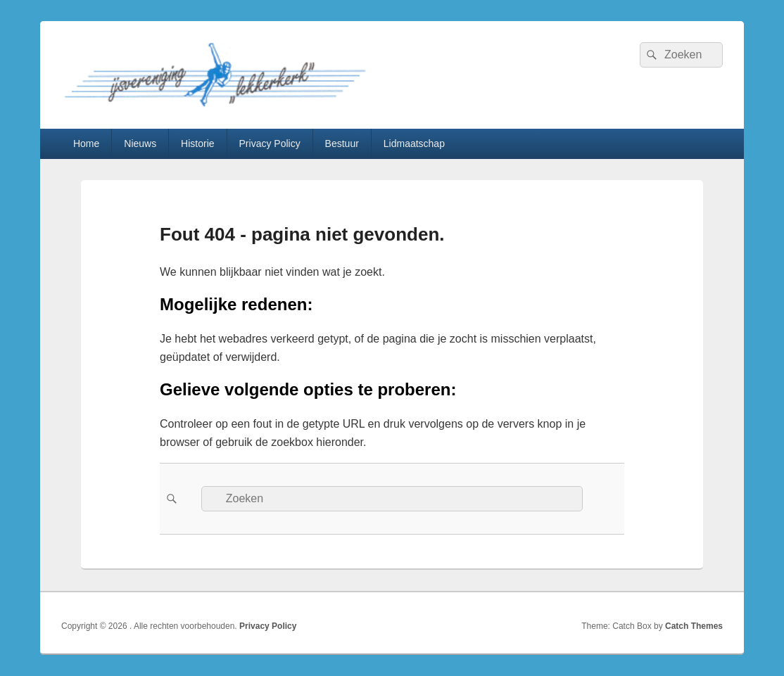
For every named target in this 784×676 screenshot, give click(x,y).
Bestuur (342, 144)
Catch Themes (694, 626)
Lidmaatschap (414, 144)
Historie (197, 144)
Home (86, 144)
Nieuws (140, 144)
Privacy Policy (270, 144)
